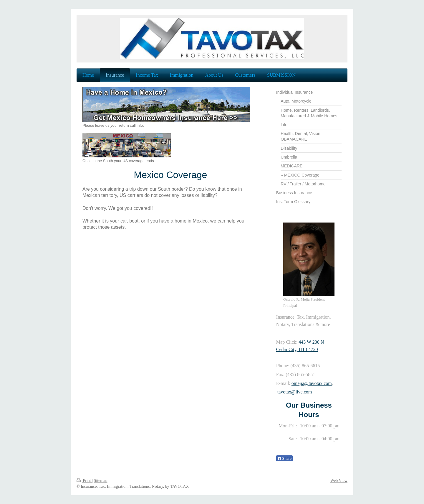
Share (284, 459)
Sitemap (101, 481)
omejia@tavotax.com (312, 383)
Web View (339, 481)
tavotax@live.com (295, 392)
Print (84, 481)
